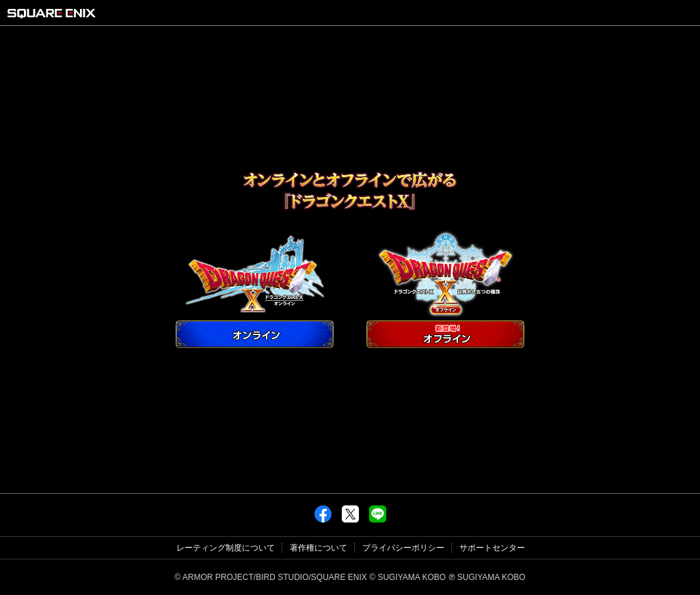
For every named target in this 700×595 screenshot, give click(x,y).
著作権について (319, 548)
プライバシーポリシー (403, 548)
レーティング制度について (226, 548)
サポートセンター (492, 548)
